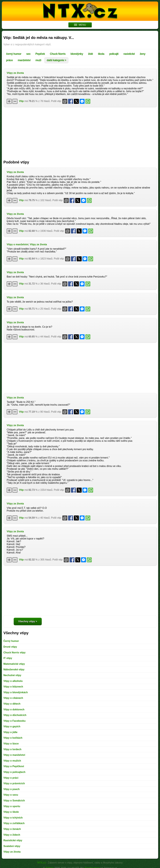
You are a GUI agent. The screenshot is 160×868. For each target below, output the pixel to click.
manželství (24, 60)
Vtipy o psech (12, 789)
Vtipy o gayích (12, 726)
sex (28, 54)
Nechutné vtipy (12, 675)
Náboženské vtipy (14, 669)
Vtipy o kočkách (13, 738)
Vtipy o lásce (11, 744)
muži (38, 60)
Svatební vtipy (12, 846)
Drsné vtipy (10, 647)
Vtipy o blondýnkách (16, 692)
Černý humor (11, 641)
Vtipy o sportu (12, 806)
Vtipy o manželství (18, 244)
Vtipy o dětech (12, 704)
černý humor (14, 54)
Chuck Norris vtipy (14, 653)
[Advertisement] (80, 132)
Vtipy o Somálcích (14, 801)
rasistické (129, 54)
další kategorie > (56, 60)
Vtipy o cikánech (13, 698)
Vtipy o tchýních (13, 818)
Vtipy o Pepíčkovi (14, 766)
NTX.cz (41, 863)
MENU (80, 25)
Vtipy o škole (11, 812)
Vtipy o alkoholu (13, 681)
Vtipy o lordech (12, 749)
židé (90, 54)
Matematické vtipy (14, 664)
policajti (114, 54)
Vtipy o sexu (11, 795)
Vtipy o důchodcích (15, 715)
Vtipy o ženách (12, 829)
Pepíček (40, 54)
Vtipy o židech (12, 835)
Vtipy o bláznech (13, 687)
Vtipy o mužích (12, 761)
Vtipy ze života (15, 73)
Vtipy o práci (11, 778)
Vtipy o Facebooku (14, 721)
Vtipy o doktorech (14, 709)
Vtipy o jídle (10, 732)
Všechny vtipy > (28, 621)
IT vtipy (8, 658)
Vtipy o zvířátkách (14, 823)
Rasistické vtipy (13, 840)
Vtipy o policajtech (14, 772)
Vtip (21, 101)
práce (9, 60)
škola (101, 54)
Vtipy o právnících (14, 783)
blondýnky (77, 54)
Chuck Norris (58, 54)
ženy (143, 54)
